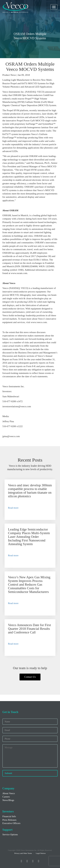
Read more (13, 508)
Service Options (10, 834)
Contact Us (30, 677)
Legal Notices (41, 853)
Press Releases (9, 820)
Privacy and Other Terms (23, 853)
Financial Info (9, 816)
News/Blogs (8, 800)
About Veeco (9, 793)
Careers (6, 797)
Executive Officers (11, 823)
